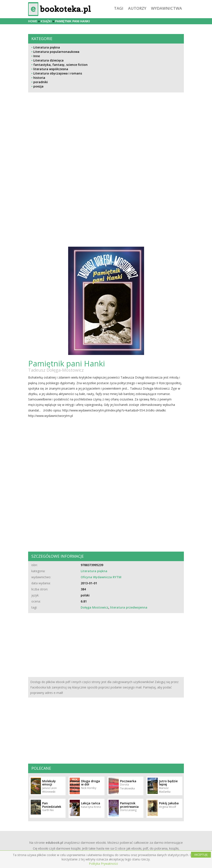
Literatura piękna (47, 47)
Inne (37, 56)
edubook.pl (54, 842)
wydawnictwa (166, 8)
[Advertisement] (106, 139)
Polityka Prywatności (103, 864)
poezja (38, 86)
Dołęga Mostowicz (95, 607)
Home (33, 21)
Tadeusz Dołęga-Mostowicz (56, 370)
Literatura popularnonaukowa (56, 52)
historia (39, 78)
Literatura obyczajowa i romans (58, 73)
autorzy (137, 8)
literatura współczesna (51, 69)
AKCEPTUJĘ (201, 855)
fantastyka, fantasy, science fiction (60, 65)
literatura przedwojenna (129, 607)
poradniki (41, 82)
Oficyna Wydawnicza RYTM (101, 577)
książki (46, 21)
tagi (119, 8)
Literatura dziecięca (48, 60)
